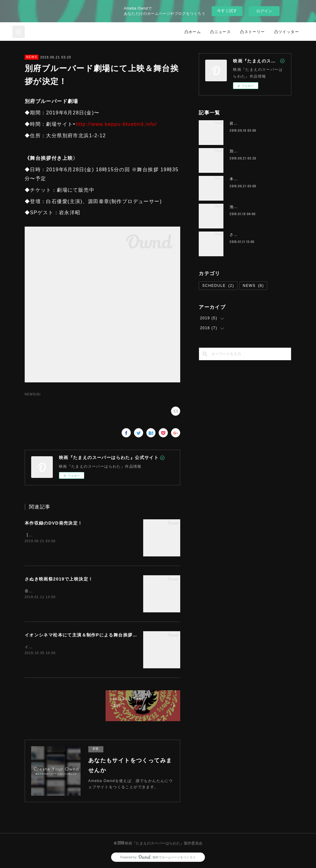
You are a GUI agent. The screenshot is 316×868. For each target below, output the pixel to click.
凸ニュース (220, 31)
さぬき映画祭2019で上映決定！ (59, 579)
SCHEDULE (218, 286)
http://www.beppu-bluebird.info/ (116, 124)
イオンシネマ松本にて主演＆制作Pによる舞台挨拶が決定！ (88, 635)
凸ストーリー (252, 31)
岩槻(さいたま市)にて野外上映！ (260, 123)
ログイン (264, 11)
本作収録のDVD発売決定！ (54, 523)
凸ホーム (193, 31)
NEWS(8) (33, 394)
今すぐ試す (227, 11)
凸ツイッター (287, 31)
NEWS (32, 57)
